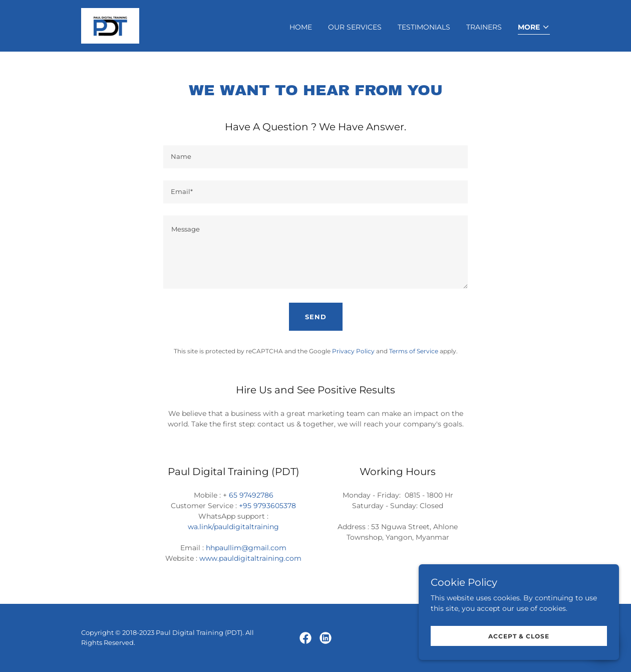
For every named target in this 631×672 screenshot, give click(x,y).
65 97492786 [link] (251, 495)
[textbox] (315, 157)
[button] (534, 28)
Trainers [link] (484, 27)
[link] (110, 25)
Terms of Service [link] (414, 351)
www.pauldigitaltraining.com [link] (250, 558)
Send (316, 317)
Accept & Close (519, 636)
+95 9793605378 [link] (267, 506)
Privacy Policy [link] (353, 351)
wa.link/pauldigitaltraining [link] (233, 527)
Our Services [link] (355, 27)
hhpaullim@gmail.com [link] (246, 548)
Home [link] (301, 27)
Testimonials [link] (424, 27)
